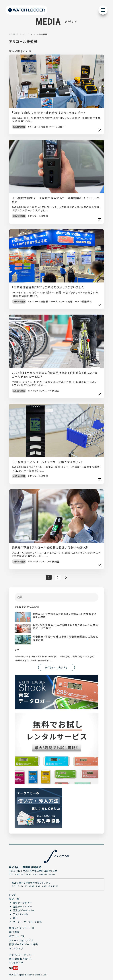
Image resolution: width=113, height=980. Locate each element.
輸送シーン (73, 301)
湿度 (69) (66, 656)
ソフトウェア (16, 948)
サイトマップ (16, 963)
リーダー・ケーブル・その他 (28, 922)
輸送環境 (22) (23, 660)
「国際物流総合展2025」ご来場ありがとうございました (48, 287)
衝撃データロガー (23, 903)
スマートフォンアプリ (21, 940)
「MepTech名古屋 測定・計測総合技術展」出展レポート (49, 113)
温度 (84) (42, 656)
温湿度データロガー (24, 910)
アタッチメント (21, 914)
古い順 (27, 51)
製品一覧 (14, 899)
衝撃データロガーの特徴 (24, 944)
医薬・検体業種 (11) (42, 660)
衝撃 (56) (78, 656)
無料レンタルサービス (22, 928)
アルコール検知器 (39, 127)
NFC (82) (54, 656)
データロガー (58, 127)
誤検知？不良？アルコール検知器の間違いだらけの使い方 (50, 547)
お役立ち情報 (19, 127)
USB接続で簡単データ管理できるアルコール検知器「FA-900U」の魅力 (56, 200)
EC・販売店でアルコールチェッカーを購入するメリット (47, 462)
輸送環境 (87, 301)
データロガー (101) (25, 656)
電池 (15, 918)
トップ (12, 895)
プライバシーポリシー (22, 955)
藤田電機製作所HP (20, 959)
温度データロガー (23, 906)
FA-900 (34, 391)
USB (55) (89, 656)
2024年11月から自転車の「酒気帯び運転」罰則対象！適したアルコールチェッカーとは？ (55, 375)
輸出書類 (14, 932)
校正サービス (17, 936)
